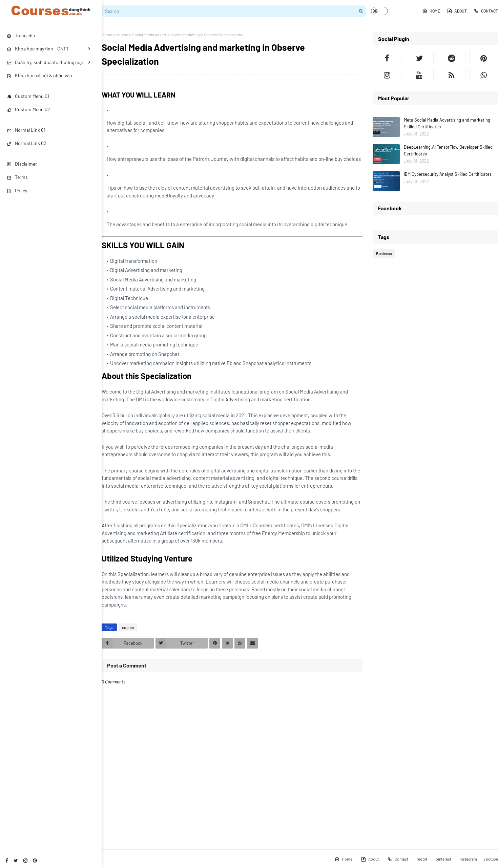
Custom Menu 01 (28, 96)
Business (384, 253)
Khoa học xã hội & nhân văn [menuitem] (39, 75)
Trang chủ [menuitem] (21, 35)
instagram (468, 859)
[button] (379, 11)
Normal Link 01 (26, 130)
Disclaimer (22, 164)
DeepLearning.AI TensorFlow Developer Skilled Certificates (448, 150)
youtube (491, 859)
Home (431, 11)
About (457, 11)
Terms (17, 177)
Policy (17, 190)
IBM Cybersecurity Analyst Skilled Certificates (448, 174)
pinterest (443, 859)
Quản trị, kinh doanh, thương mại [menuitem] (45, 62)
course (122, 35)
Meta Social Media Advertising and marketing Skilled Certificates (447, 123)
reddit (422, 859)
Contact (486, 11)
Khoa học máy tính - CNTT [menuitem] (38, 49)
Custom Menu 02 (28, 109)
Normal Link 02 (27, 143)
